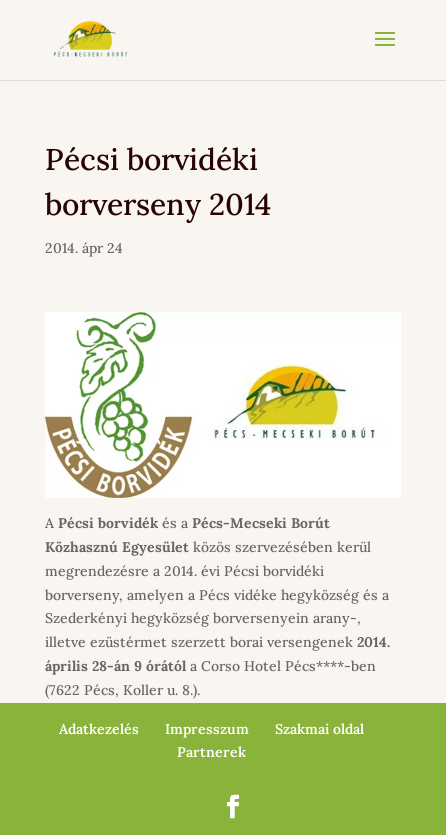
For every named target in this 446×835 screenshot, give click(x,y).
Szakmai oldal (319, 729)
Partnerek (211, 752)
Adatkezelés (99, 729)
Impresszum (207, 729)
